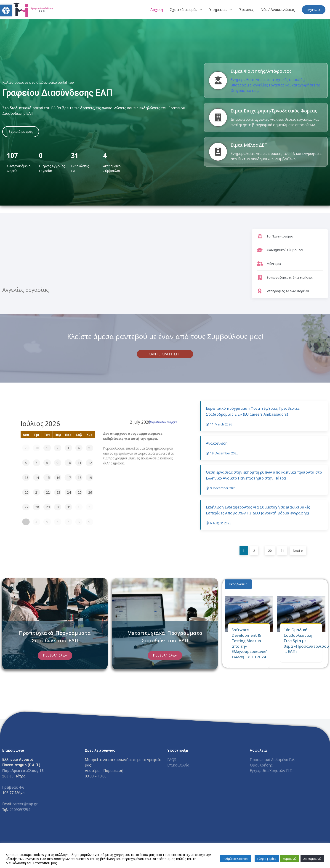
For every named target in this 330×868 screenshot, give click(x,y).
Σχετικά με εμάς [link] (186, 10)
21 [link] (37, 492)
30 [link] (37, 448)
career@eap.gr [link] (25, 804)
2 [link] (57, 448)
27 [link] (27, 507)
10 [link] (69, 463)
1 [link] (47, 448)
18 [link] (80, 477)
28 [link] (37, 507)
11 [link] (80, 463)
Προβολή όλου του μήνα (163, 422)
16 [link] (58, 477)
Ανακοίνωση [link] (217, 445)
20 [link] (27, 492)
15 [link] (48, 477)
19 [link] (90, 477)
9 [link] (57, 463)
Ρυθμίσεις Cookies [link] (236, 859)
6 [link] (26, 463)
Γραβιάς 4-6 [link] (13, 787)
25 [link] (80, 492)
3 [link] (68, 448)
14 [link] (37, 477)
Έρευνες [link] (246, 10)
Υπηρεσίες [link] (221, 10)
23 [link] (58, 492)
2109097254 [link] (20, 810)
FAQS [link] (172, 760)
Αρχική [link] (157, 10)
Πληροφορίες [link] (267, 859)
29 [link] (27, 448)
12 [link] (90, 463)
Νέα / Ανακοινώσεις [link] (278, 10)
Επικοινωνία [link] (178, 765)
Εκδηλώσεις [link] (238, 584)
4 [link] (79, 448)
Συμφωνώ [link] (290, 859)
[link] (6, 10)
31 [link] (69, 507)
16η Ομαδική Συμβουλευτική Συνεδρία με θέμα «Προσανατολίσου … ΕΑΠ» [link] (306, 641)
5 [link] (89, 448)
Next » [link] (298, 551)
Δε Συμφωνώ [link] (312, 859)
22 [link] (48, 492)
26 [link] (90, 492)
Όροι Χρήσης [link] (261, 765)
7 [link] (36, 463)
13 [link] (27, 477)
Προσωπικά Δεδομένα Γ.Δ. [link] (272, 760)
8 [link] (47, 463)
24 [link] (69, 492)
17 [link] (69, 477)
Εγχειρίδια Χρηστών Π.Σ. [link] (271, 771)
